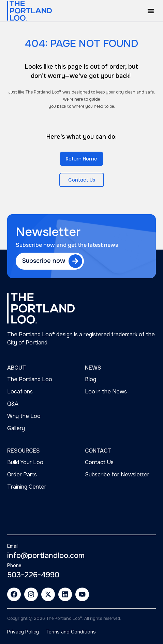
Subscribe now (44, 261)
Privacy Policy (23, 632)
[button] (151, 11)
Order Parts (22, 474)
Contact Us (99, 462)
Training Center (27, 487)
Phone (14, 565)
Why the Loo (24, 416)
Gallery (16, 428)
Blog (91, 379)
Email (13, 546)
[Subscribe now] (75, 261)
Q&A (13, 404)
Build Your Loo (25, 462)
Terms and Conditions (71, 632)
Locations (20, 392)
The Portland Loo (30, 379)
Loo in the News (106, 392)
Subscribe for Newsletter (117, 474)
